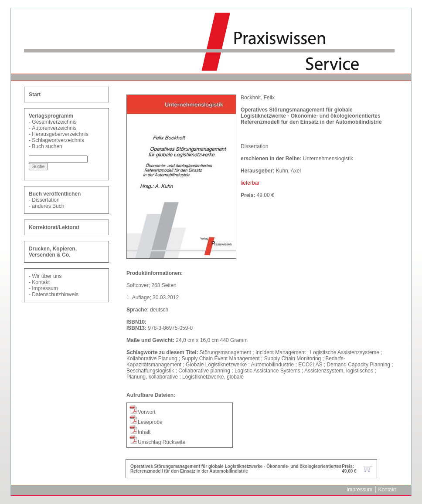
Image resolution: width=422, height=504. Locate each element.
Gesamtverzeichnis (54, 122)
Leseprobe (146, 422)
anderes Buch (48, 206)
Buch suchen (47, 146)
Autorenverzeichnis (54, 128)
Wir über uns (47, 276)
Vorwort (142, 412)
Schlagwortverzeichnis (58, 140)
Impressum (45, 288)
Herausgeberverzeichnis (60, 134)
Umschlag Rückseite (157, 442)
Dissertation (46, 200)
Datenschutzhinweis (55, 294)
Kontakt (41, 282)
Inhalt (140, 432)
